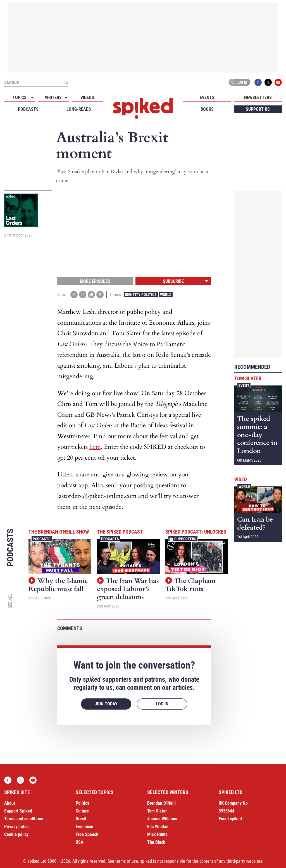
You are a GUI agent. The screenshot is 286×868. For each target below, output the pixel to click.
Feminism (84, 827)
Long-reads (79, 109)
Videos (87, 97)
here (95, 447)
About (10, 803)
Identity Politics (141, 295)
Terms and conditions (24, 819)
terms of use (127, 861)
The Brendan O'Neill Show (59, 532)
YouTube (278, 82)
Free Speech (87, 834)
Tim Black (156, 842)
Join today (106, 704)
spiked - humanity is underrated (143, 108)
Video (241, 479)
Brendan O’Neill (161, 803)
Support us (258, 109)
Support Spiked (18, 811)
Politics (82, 803)
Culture (82, 811)
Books (207, 109)
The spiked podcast (120, 532)
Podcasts (28, 109)
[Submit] (66, 82)
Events (207, 97)
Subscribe (173, 281)
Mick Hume (157, 834)
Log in (239, 82)
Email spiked (230, 819)
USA (80, 842)
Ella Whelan (158, 827)
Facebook (258, 82)
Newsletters (258, 97)
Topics (20, 97)
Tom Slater (248, 378)
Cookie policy (16, 834)
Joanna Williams (162, 819)
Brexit (81, 819)
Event (244, 385)
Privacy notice (17, 827)
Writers (53, 97)
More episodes (95, 281)
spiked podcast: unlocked (196, 532)
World (166, 295)
